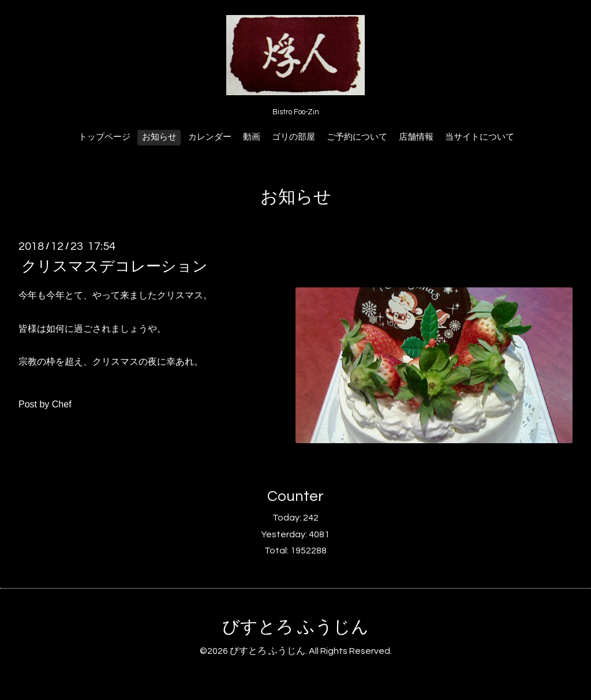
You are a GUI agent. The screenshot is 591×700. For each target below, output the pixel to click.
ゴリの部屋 (293, 137)
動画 (252, 137)
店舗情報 (416, 137)
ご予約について (357, 137)
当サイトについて (480, 137)
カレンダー (210, 137)
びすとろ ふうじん (295, 627)
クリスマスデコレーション (115, 267)
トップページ (104, 137)
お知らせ (159, 137)
